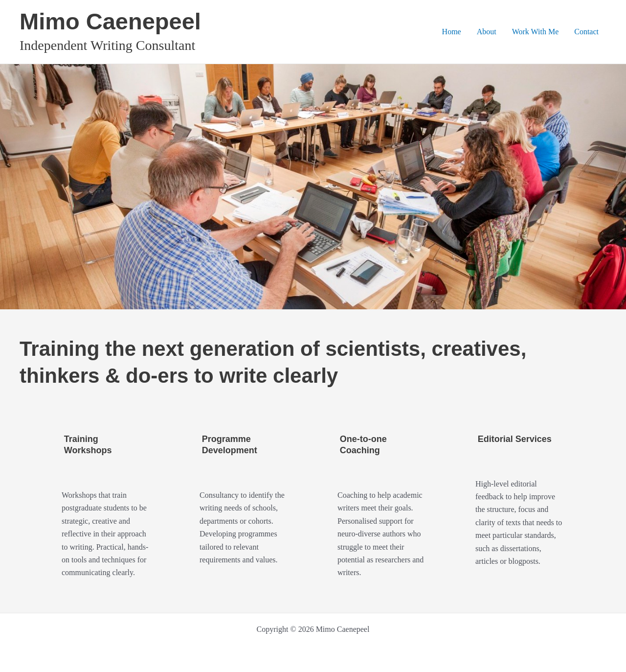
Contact (586, 32)
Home (452, 32)
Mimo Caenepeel (110, 21)
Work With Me (536, 32)
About (487, 32)
